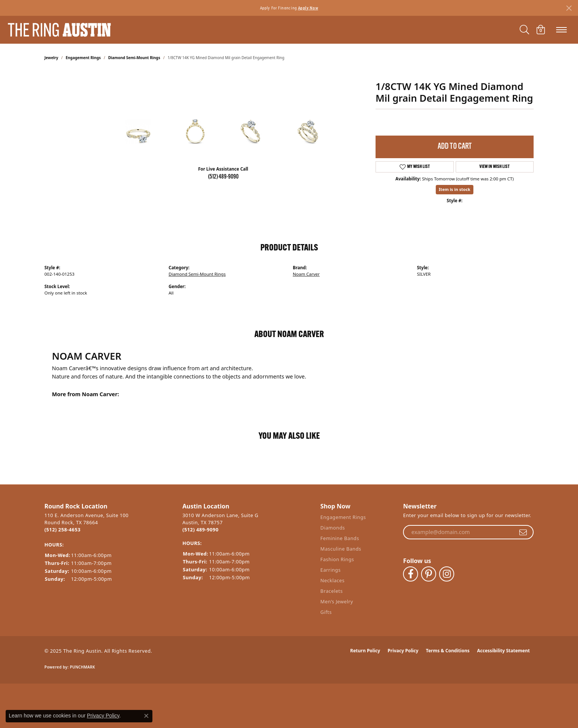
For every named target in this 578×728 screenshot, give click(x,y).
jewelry (51, 58)
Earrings (330, 570)
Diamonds (332, 528)
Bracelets (331, 591)
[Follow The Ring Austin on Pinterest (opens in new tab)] (429, 574)
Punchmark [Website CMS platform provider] (83, 667)
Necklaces (332, 580)
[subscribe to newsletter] (523, 532)
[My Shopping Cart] (541, 30)
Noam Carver (306, 274)
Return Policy (365, 651)
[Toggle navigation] (561, 30)
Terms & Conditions (448, 651)
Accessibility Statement (503, 651)
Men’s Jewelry (337, 601)
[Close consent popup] (146, 716)
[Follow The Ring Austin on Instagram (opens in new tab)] (447, 574)
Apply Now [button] (308, 8)
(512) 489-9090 (223, 177)
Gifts (326, 612)
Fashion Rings (337, 559)
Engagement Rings (83, 58)
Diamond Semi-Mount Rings (134, 58)
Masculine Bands (341, 549)
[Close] (569, 8)
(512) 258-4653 (62, 530)
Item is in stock (455, 189)
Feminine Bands (340, 538)
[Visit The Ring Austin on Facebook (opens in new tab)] (411, 574)
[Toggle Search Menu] (524, 30)
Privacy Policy (403, 651)
